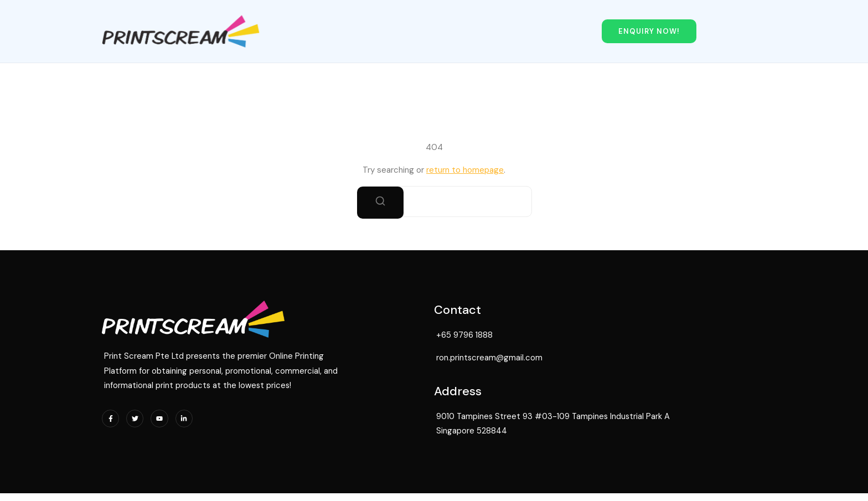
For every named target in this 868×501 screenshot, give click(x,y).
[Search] (380, 201)
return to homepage (465, 168)
